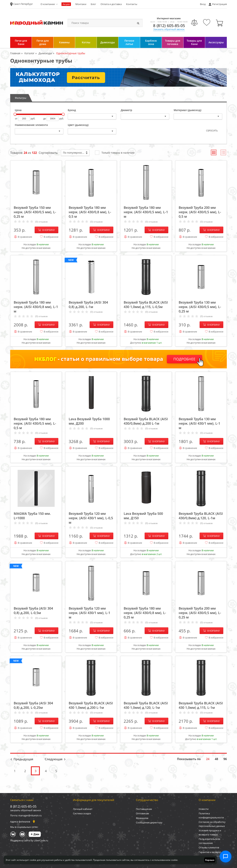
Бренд (72, 110)
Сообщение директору (149, 822)
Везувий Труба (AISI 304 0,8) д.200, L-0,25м (33, 705)
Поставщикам (144, 809)
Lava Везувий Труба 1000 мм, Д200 (89, 421)
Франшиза (142, 818)
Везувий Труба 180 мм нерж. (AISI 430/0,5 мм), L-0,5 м (35, 423)
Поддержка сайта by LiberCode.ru (29, 840)
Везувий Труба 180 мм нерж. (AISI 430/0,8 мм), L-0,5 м (90, 212)
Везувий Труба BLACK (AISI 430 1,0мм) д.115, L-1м (201, 705)
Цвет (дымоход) (78, 125)
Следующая (54, 759)
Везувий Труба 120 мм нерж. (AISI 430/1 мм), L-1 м (89, 613)
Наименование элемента (31, 125)
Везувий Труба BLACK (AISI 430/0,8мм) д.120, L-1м (201, 516)
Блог (93, 4)
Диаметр (126, 110)
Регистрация (220, 4)
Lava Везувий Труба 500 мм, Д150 (143, 516)
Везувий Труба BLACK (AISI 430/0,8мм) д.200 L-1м (146, 421)
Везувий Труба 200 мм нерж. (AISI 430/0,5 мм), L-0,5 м (200, 212)
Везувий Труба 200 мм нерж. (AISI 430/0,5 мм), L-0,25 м (200, 613)
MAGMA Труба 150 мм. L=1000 (32, 516)
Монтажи (81, 4)
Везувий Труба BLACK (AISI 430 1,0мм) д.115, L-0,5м (146, 305)
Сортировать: (48, 153)
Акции (66, 4)
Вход (203, 4)
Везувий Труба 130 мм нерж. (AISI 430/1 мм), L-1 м (199, 423)
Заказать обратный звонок (169, 29)
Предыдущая (23, 759)
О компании (48, 4)
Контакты (132, 4)
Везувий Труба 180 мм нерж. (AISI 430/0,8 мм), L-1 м (36, 307)
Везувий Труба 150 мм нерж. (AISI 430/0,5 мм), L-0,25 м (35, 212)
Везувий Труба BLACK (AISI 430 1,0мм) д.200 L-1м (91, 705)
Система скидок (82, 813)
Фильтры (21, 98)
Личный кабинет (83, 809)
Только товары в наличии (115, 152)
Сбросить (212, 131)
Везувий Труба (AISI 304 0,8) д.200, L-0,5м (33, 611)
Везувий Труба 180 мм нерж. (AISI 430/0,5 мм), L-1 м (146, 212)
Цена (18, 110)
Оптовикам (142, 813)
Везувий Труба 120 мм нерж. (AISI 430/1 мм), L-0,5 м (91, 518)
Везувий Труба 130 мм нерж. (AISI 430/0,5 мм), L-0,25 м (200, 307)
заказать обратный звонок (26, 810)
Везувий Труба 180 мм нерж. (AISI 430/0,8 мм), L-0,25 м (145, 613)
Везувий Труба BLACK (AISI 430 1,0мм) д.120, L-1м (146, 705)
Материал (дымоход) (187, 110)
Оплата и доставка (111, 4)
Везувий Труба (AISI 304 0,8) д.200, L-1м (88, 305)
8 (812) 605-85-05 (169, 26)
